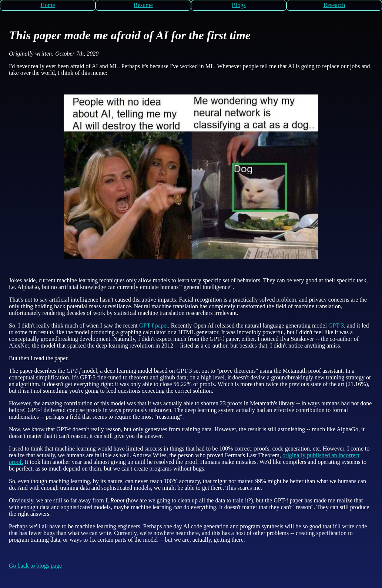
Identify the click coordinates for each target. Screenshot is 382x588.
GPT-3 (336, 325)
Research (334, 5)
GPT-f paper (154, 325)
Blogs (239, 5)
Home (48, 5)
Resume (143, 5)
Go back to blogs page (35, 566)
